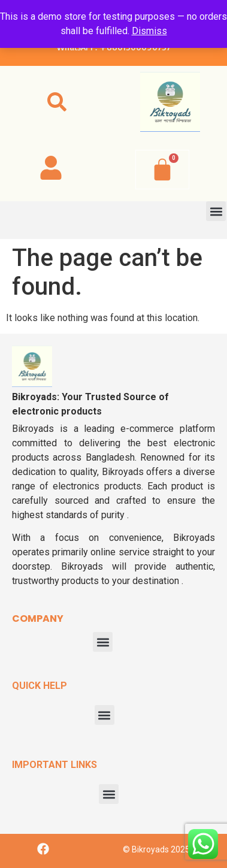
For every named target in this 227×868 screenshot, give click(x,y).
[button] (57, 102)
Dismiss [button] (149, 31)
